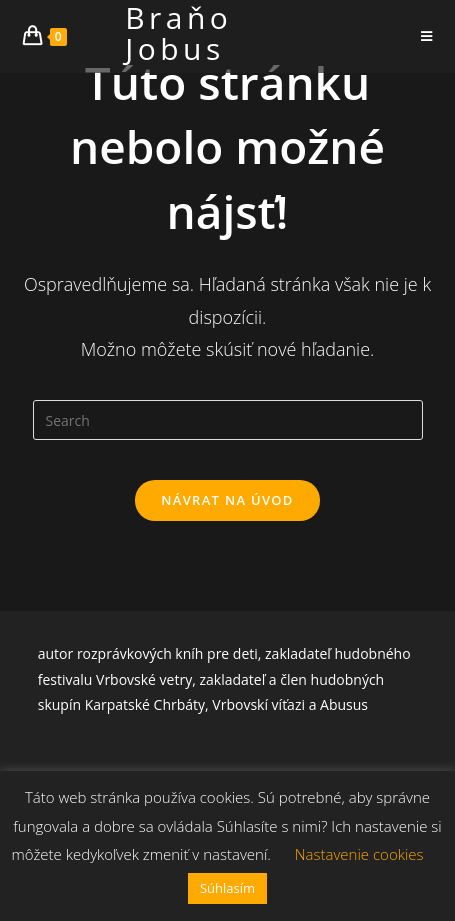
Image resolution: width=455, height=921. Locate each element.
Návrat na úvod (227, 500)
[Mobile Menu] (427, 36)
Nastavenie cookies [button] (359, 854)
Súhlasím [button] (227, 888)
